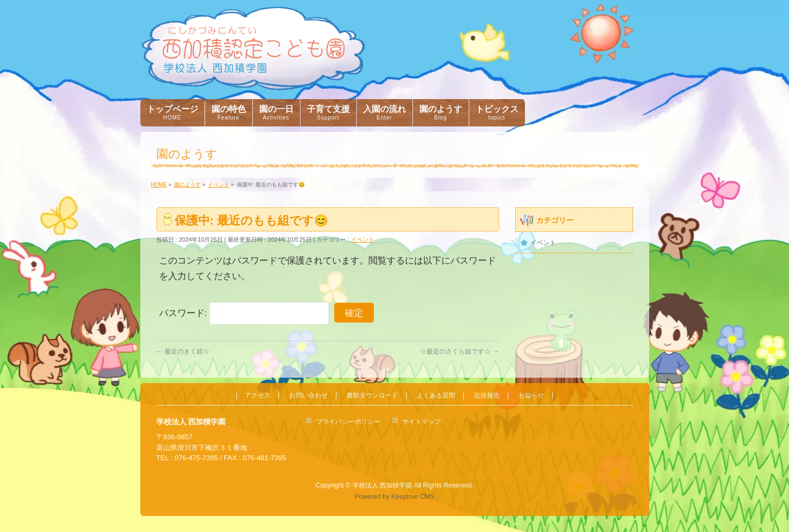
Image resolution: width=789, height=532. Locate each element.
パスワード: (244, 313)
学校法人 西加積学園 (382, 485)
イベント (363, 239)
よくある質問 (436, 396)
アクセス (258, 396)
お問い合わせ (309, 396)
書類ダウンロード (372, 396)
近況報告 (487, 396)
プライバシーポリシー (348, 422)
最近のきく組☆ (183, 351)
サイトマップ (422, 422)
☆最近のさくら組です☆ (459, 351)
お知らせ (531, 396)
